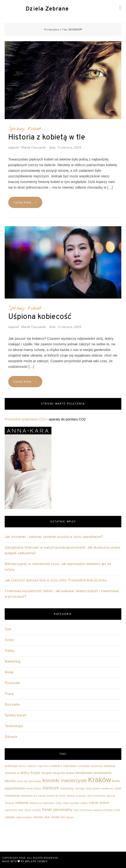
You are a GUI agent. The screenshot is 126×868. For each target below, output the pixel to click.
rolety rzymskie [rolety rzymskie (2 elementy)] (71, 803)
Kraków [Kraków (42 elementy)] (100, 780)
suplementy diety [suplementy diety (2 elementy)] (14, 810)
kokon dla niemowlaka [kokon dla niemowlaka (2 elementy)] (29, 781)
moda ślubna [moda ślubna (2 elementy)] (93, 788)
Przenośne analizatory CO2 (25, 419)
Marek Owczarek (34, 147)
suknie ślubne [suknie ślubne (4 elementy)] (99, 803)
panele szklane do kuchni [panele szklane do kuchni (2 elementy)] (52, 796)
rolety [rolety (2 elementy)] (58, 803)
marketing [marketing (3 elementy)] (67, 788)
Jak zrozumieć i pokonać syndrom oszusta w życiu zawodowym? (54, 537)
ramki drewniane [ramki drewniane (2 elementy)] (96, 796)
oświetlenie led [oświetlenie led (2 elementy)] (29, 796)
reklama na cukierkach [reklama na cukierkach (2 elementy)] (42, 803)
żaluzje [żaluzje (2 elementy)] (70, 817)
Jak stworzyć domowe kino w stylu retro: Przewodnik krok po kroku (56, 581)
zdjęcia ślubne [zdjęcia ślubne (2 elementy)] (24, 817)
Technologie (14, 726)
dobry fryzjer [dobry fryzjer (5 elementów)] (30, 773)
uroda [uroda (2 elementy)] (117, 810)
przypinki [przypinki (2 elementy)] (81, 796)
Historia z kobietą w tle (47, 138)
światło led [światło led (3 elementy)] (58, 817)
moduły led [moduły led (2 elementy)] (107, 788)
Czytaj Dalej (25, 202)
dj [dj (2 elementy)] (18, 773)
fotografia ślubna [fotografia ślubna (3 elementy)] (64, 773)
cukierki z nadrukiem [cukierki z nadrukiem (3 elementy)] (63, 766)
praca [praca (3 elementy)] (71, 796)
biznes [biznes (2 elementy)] (22, 766)
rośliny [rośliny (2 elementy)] (84, 803)
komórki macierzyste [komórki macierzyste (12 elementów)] (65, 780)
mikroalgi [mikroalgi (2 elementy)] (79, 788)
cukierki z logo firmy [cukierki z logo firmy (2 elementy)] (38, 766)
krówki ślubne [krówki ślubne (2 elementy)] (34, 788)
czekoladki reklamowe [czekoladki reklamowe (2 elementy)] (90, 766)
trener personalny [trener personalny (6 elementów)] (57, 810)
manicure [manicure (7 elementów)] (51, 788)
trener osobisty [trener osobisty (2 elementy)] (33, 810)
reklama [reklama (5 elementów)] (22, 803)
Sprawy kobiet (25, 129)
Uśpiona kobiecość (40, 317)
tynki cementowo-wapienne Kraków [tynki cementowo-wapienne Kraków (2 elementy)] (93, 810)
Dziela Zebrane (47, 9)
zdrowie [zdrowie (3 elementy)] (38, 817)
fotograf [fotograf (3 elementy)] (47, 773)
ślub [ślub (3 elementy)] (47, 817)
